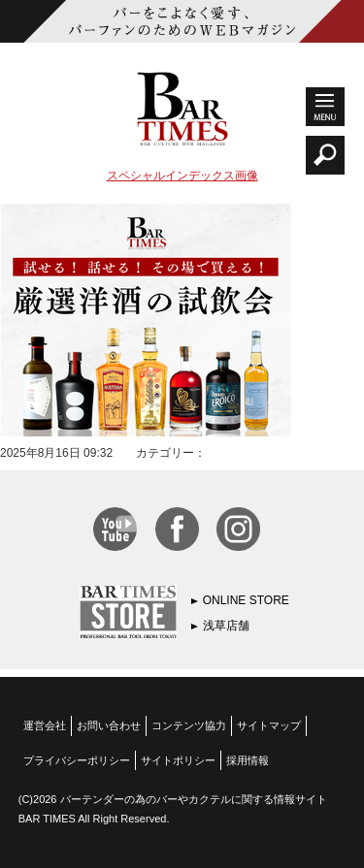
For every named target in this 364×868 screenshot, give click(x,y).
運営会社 (45, 725)
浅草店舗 (226, 626)
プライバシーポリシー (77, 760)
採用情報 (248, 760)
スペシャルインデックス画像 (182, 176)
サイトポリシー (178, 760)
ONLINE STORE (246, 600)
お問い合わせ (109, 725)
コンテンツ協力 (189, 725)
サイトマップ (269, 725)
